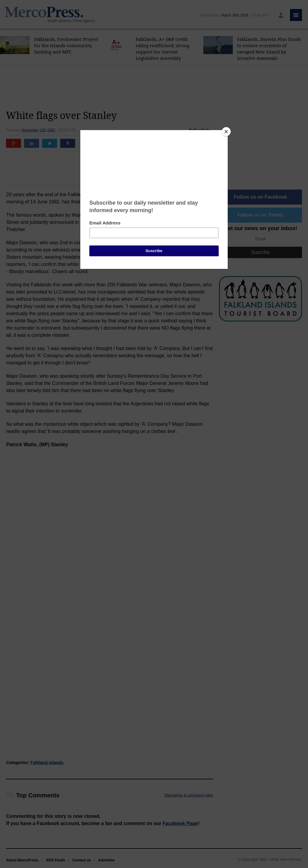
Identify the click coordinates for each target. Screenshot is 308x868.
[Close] (226, 132)
